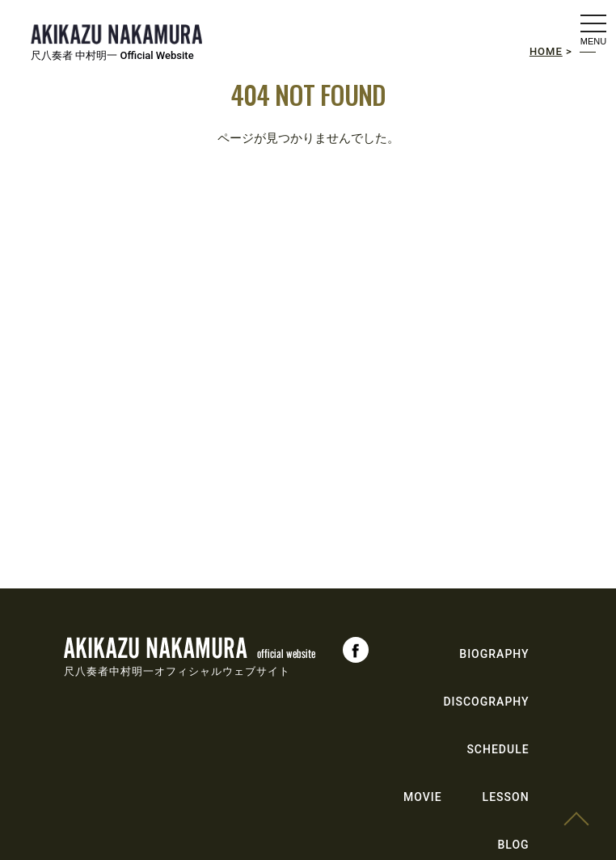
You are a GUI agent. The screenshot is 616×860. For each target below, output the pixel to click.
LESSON (506, 797)
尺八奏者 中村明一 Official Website (112, 55)
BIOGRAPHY (494, 654)
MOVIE (423, 797)
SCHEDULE (498, 749)
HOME (546, 51)
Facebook (356, 650)
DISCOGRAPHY (486, 702)
